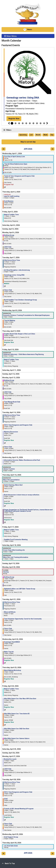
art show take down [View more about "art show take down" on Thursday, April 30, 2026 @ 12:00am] (11, 846)
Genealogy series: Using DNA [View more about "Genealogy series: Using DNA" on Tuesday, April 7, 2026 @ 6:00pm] (14, 275)
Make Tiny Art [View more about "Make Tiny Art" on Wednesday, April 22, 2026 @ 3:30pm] (9, 652)
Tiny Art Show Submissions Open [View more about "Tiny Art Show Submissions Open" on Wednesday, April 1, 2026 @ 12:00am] (16, 164)
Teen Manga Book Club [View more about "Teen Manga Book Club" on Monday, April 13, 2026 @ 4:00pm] (12, 402)
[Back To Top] (28, 864)
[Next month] (52, 149)
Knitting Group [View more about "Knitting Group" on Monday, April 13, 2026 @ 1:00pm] (9, 380)
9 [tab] (41, 123)
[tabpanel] (28, 85)
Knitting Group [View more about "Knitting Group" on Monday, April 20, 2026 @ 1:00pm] (9, 577)
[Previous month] (4, 149)
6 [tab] (30, 123)
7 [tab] (33, 123)
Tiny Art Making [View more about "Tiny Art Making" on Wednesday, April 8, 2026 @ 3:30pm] (10, 320)
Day (52, 135)
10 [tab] (44, 123)
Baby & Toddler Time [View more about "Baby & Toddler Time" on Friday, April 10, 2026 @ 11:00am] (11, 360)
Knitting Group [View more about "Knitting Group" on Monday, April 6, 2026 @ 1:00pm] (9, 235)
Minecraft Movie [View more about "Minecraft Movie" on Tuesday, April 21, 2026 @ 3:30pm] (10, 612)
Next (47, 123)
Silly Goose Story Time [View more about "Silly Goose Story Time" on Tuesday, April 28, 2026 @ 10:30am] (12, 782)
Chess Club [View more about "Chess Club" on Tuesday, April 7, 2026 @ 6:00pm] (8, 290)
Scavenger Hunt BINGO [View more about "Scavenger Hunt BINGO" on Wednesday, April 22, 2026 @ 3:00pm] (12, 642)
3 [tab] (19, 123)
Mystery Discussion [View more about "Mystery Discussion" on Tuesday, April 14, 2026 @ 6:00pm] (11, 432)
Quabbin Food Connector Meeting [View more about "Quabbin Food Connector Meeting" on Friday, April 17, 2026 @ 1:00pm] (16, 540)
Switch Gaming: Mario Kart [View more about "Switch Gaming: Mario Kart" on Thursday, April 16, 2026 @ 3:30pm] (13, 485)
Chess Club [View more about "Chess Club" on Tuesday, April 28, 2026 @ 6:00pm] (8, 824)
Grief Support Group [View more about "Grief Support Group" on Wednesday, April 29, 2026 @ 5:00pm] (11, 837)
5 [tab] (26, 123)
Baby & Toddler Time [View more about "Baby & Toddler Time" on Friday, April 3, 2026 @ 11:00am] (11, 215)
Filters (9, 130)
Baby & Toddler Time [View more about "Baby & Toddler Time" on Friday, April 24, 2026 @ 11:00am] (11, 689)
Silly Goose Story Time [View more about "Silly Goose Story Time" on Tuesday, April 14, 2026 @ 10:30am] (12, 415)
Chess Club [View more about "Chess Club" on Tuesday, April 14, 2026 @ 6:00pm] (8, 447)
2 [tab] (16, 123)
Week (45, 135)
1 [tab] (12, 123)
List (31, 135)
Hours (31, 30)
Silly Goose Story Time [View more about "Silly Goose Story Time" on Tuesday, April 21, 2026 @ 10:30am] (12, 602)
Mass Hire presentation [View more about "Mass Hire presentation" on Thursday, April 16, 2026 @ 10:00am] (11, 480)
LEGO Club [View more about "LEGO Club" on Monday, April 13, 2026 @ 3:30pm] (8, 392)
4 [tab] (23, 123)
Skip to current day (28, 142)
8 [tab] (37, 123)
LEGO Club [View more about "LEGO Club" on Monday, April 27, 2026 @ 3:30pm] (8, 769)
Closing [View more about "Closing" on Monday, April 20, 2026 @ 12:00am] (6, 572)
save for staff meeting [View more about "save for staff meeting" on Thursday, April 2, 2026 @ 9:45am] (12, 196)
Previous (9, 123)
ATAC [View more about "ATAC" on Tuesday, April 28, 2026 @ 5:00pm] (6, 799)
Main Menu (10, 36)
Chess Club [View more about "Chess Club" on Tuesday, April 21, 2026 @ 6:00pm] (8, 629)
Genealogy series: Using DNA (23, 98)
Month (38, 135)
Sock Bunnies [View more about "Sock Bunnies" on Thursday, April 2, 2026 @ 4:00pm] (9, 201)
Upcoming (23, 135)
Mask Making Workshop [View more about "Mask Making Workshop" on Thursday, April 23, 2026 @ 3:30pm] (12, 670)
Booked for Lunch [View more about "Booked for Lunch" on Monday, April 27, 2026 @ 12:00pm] (10, 759)
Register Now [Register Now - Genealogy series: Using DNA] (14, 119)
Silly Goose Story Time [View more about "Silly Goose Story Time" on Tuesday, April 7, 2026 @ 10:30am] (12, 260)
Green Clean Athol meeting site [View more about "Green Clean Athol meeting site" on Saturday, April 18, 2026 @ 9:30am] (14, 550)
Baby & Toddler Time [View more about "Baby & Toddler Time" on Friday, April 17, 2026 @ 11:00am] (11, 530)
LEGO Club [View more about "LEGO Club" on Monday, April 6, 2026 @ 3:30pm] (8, 247)
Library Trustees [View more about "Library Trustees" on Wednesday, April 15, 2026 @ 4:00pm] (9, 469)
